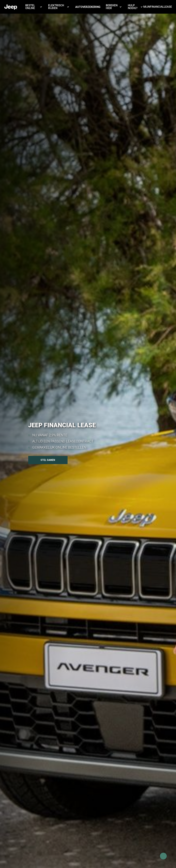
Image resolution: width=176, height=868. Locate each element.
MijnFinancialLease (158, 7)
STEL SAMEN (48, 460)
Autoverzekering (88, 7)
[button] (34, 10)
